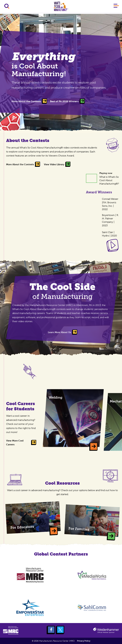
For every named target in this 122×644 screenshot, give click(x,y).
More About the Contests (26, 101)
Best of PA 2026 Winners (64, 101)
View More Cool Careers (15, 443)
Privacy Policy (84, 641)
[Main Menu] (116, 6)
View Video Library (54, 164)
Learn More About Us (59, 332)
